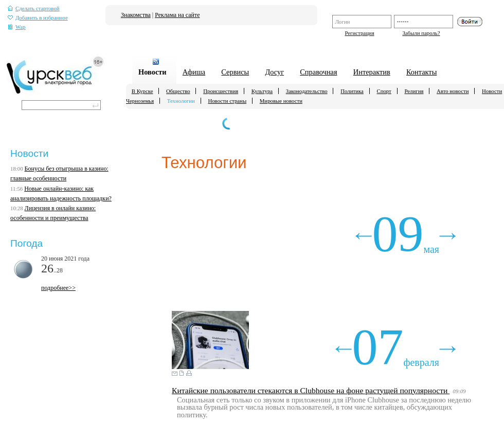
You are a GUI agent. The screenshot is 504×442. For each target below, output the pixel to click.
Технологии (181, 101)
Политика (352, 91)
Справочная (318, 72)
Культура (262, 91)
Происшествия (221, 91)
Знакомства (136, 15)
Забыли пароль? (421, 33)
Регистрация (359, 33)
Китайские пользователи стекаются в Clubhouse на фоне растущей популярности (311, 390)
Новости (152, 72)
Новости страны (227, 101)
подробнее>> (58, 288)
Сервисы (235, 72)
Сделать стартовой (34, 8)
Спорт (384, 91)
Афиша (194, 72)
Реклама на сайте (177, 15)
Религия (414, 91)
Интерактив (372, 72)
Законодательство (307, 91)
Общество (178, 91)
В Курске (142, 91)
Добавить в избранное (38, 18)
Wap (17, 27)
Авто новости (453, 91)
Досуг (274, 72)
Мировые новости (281, 101)
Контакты (421, 72)
